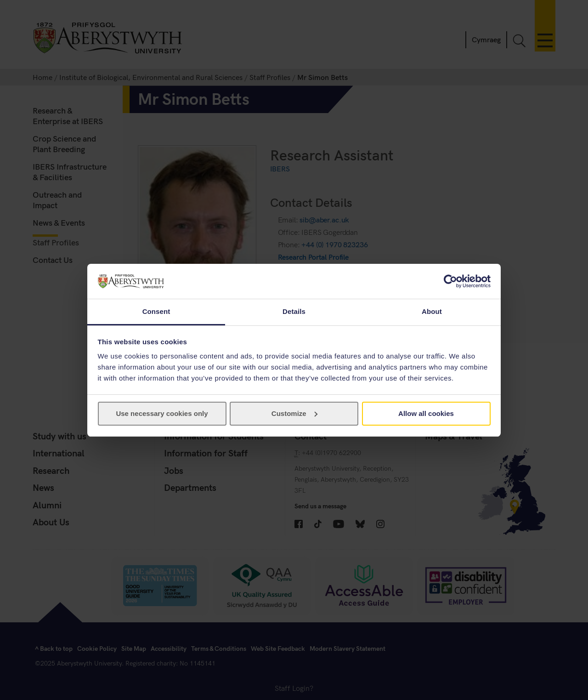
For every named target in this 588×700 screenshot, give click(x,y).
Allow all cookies (426, 413)
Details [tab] (294, 311)
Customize (294, 413)
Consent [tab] (156, 311)
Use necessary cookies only (162, 413)
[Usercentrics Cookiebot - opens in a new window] (450, 281)
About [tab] (432, 311)
